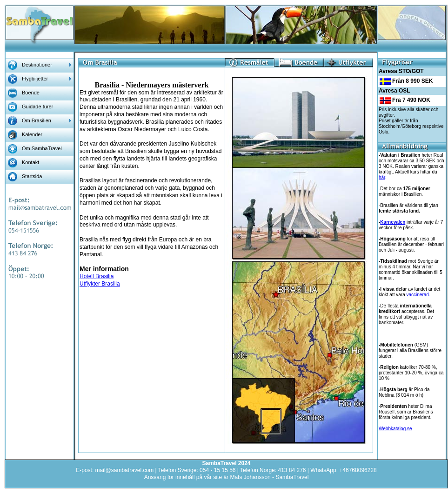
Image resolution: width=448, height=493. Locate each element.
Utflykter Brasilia (100, 284)
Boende (31, 93)
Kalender (32, 134)
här (382, 177)
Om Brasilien (37, 120)
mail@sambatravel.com (125, 470)
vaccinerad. (418, 295)
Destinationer (37, 65)
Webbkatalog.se (395, 429)
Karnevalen (393, 222)
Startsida (32, 176)
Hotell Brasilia (97, 276)
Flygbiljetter (35, 79)
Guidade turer (37, 107)
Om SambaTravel (42, 148)
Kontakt (30, 162)
